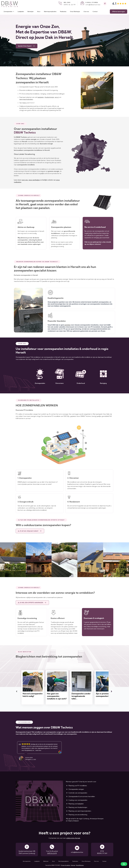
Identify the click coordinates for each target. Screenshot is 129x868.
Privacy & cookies (66, 865)
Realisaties (63, 12)
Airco (39, 12)
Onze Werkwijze (75, 12)
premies (67, 325)
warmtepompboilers (26, 99)
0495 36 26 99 (70, 5)
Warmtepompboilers (50, 12)
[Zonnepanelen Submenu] (14, 12)
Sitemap (73, 865)
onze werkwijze (34, 180)
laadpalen (41, 97)
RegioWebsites (80, 865)
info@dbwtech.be (93, 5)
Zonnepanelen (8, 12)
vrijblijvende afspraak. (73, 838)
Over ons (86, 12)
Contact (95, 12)
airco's (57, 97)
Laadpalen (21, 12)
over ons (25, 180)
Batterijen (31, 12)
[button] (124, 864)
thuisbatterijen (49, 97)
